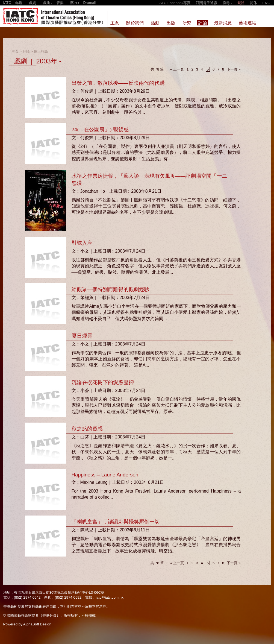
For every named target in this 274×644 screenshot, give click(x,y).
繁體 (241, 3)
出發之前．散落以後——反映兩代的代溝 (118, 83)
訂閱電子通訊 (207, 3)
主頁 (15, 52)
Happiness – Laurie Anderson (105, 475)
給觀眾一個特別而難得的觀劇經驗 (111, 289)
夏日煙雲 (82, 336)
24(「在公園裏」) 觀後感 (100, 129)
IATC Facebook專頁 (175, 3)
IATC (7, 3)
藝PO (75, 3)
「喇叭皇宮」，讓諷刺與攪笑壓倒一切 (116, 522)
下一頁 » (234, 69)
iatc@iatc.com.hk (110, 597)
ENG (266, 3)
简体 (254, 3)
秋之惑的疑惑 (87, 429)
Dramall (89, 3)
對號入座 (82, 243)
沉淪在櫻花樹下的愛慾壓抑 (103, 382)
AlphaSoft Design (37, 624)
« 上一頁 (177, 69)
